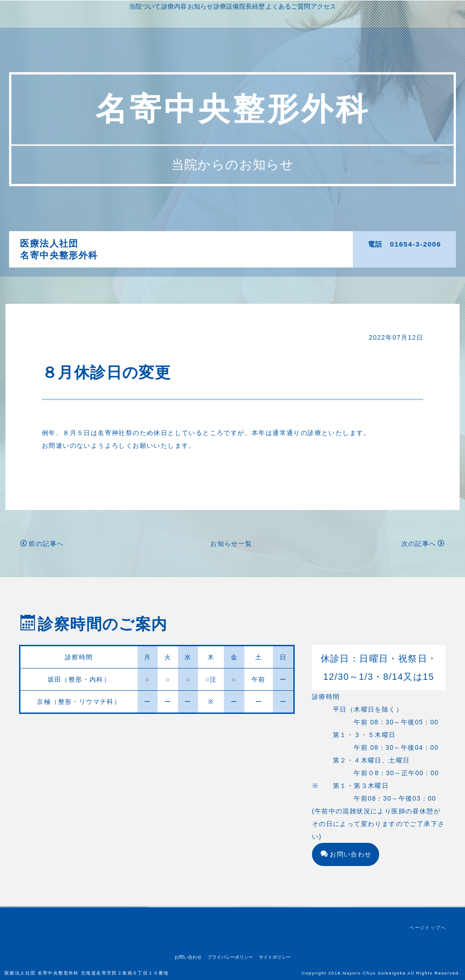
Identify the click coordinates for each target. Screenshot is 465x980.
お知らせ (242, 243)
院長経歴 (309, 243)
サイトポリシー (275, 957)
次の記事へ (423, 545)
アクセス (265, 256)
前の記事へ (42, 545)
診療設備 (275, 243)
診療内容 (208, 243)
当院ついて (171, 243)
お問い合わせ (346, 856)
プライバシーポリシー (230, 957)
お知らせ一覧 (231, 545)
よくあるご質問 (222, 256)
